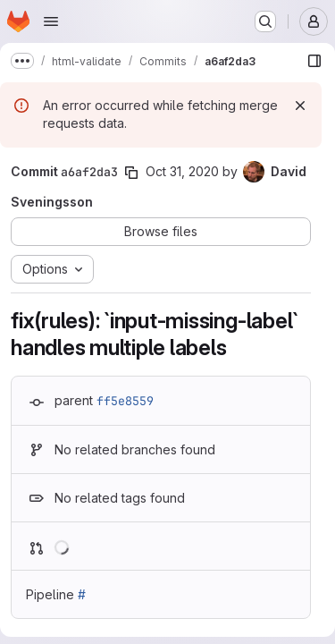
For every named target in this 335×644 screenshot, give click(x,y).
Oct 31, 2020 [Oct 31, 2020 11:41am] (182, 171)
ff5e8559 (125, 401)
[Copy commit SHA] (131, 173)
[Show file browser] (314, 61)
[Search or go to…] (265, 21)
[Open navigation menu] (51, 21)
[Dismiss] (300, 106)
